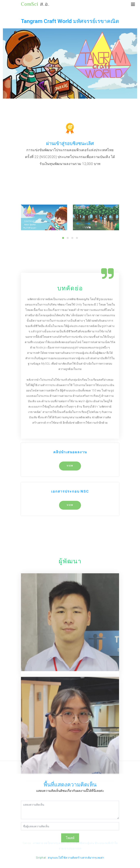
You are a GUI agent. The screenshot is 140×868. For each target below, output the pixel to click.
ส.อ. (35, 4)
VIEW (70, 530)
